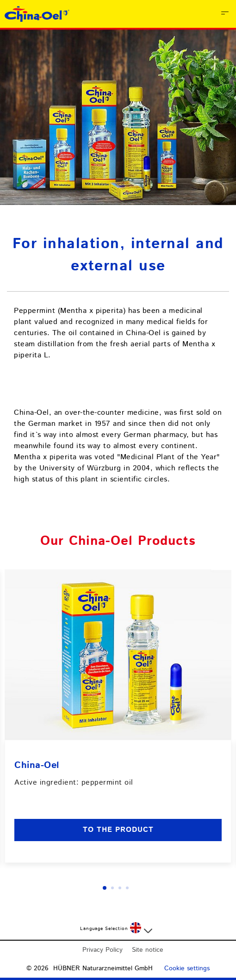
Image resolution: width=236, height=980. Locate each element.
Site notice (148, 950)
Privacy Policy (102, 950)
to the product (118, 830)
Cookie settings (187, 968)
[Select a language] (141, 929)
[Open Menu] (225, 14)
